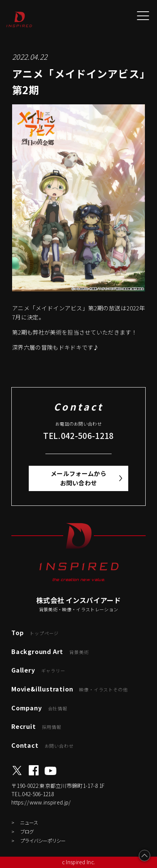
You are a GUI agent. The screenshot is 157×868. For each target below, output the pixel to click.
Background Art (50, 651)
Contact (42, 745)
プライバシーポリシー (43, 841)
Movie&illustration (69, 689)
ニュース (29, 822)
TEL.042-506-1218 (78, 436)
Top (35, 632)
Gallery (38, 670)
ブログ (27, 832)
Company (39, 708)
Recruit (36, 726)
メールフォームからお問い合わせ (78, 478)
